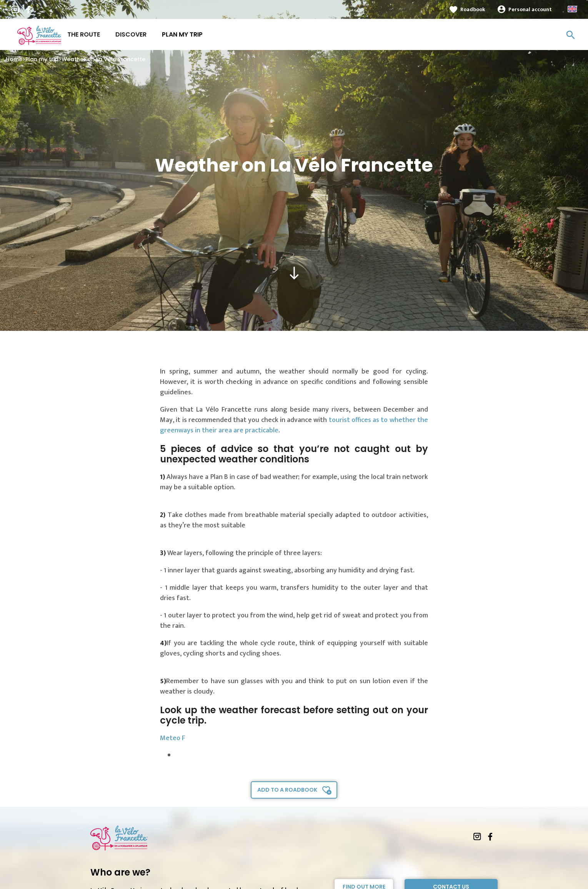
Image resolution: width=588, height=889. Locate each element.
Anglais (572, 9)
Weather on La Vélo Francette (103, 59)
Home (14, 59)
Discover (131, 34)
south (294, 273)
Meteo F (173, 738)
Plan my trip (182, 34)
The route (84, 34)
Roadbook (473, 9)
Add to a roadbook (287, 790)
